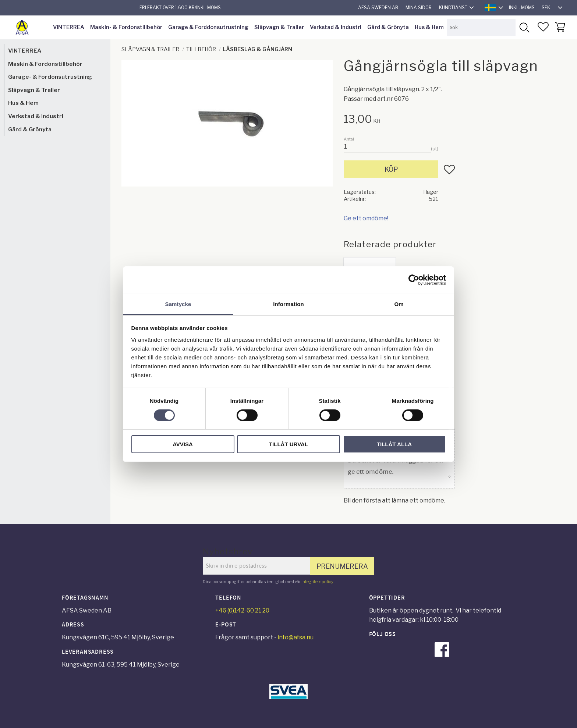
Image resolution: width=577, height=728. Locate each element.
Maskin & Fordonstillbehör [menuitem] (45, 64)
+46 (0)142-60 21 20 (242, 610)
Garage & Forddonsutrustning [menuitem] (208, 27)
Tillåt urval (288, 444)
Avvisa (183, 444)
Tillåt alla (394, 444)
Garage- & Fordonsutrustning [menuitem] (50, 77)
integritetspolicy (317, 582)
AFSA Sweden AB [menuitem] (378, 8)
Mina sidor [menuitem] (419, 8)
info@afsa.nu (295, 637)
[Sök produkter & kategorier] (481, 27)
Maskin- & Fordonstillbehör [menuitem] (126, 27)
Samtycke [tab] (178, 304)
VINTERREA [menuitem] (69, 27)
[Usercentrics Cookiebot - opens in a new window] (414, 280)
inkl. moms (522, 8)
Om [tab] (399, 304)
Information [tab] (288, 304)
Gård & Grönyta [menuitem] (388, 27)
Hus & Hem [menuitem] (429, 27)
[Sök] (524, 27)
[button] (543, 27)
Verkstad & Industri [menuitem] (336, 27)
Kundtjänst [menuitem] (453, 8)
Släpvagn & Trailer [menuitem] (279, 27)
